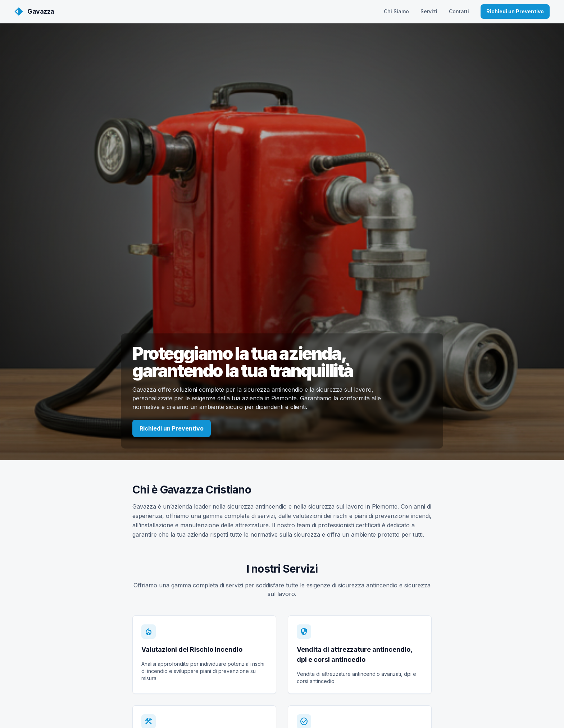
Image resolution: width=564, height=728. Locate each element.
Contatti (459, 11)
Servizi (429, 11)
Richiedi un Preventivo (515, 11)
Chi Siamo (396, 11)
